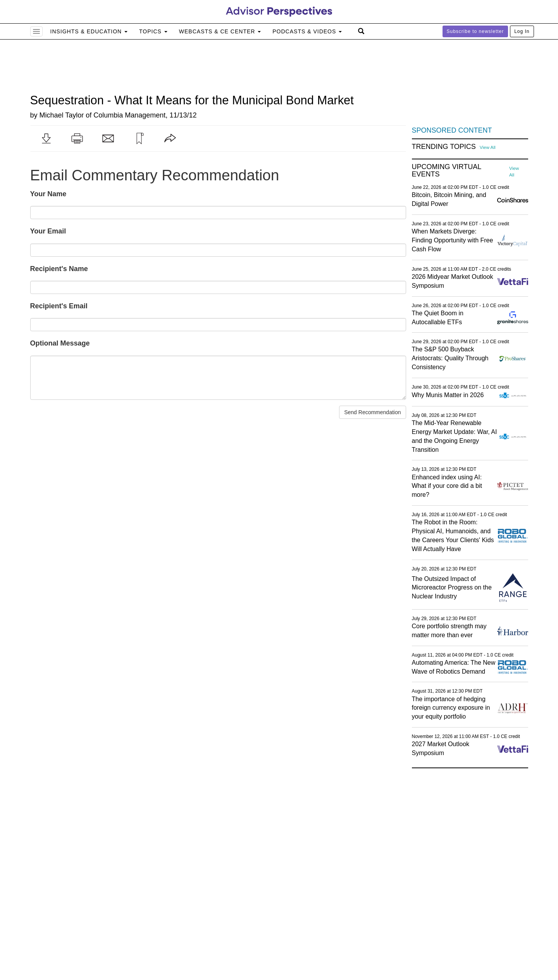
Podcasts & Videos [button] (307, 31)
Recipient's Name (59, 269)
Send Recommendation (372, 412)
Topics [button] (153, 31)
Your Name (48, 194)
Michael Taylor (62, 115)
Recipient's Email (59, 306)
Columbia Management (129, 115)
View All (488, 147)
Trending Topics (444, 147)
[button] (46, 138)
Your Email (48, 231)
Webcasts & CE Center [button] (220, 31)
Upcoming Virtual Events (447, 171)
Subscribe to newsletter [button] (475, 31)
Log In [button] (522, 31)
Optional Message (60, 343)
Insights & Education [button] (89, 31)
